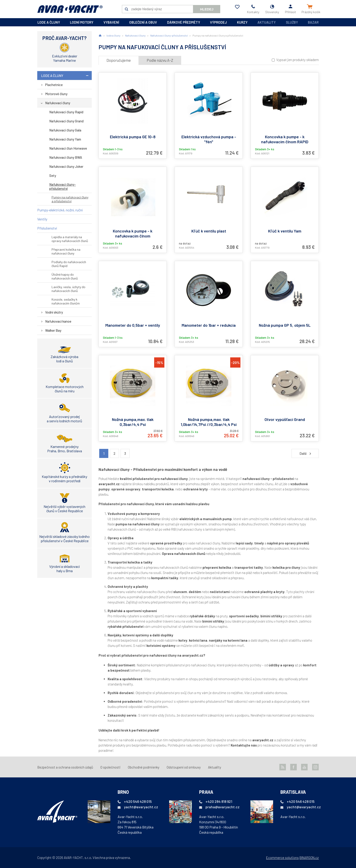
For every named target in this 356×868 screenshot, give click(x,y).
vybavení (111, 22)
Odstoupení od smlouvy (184, 767)
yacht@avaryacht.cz (141, 807)
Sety (53, 176)
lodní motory (82, 22)
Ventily (42, 219)
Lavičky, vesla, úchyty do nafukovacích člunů (68, 289)
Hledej (207, 9)
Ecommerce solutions (282, 858)
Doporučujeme (119, 60)
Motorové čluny (56, 94)
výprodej (218, 22)
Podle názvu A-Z (160, 60)
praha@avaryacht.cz (222, 807)
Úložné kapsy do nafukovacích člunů (65, 276)
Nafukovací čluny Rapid (66, 112)
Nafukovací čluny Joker (66, 166)
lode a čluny (49, 22)
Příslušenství (47, 228)
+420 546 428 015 (138, 801)
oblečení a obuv (143, 22)
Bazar (313, 22)
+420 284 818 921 (219, 801)
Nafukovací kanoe (58, 321)
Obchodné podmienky (144, 767)
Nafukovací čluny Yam (65, 139)
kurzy (242, 22)
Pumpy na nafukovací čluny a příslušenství (70, 199)
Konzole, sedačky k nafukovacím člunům (66, 301)
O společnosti (110, 767)
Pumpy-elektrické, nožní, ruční (60, 210)
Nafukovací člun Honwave (68, 148)
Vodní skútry (54, 312)
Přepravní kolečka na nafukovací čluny (66, 251)
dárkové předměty (184, 22)
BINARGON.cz (309, 858)
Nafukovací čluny (58, 103)
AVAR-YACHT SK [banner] (70, 9)
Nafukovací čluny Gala (65, 130)
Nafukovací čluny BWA (66, 157)
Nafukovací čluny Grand (66, 121)
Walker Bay (53, 330)
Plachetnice (54, 85)
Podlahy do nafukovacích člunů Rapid (69, 264)
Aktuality (267, 22)
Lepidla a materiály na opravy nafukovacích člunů (70, 239)
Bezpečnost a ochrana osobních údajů (65, 767)
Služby (292, 22)
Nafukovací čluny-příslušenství (63, 186)
